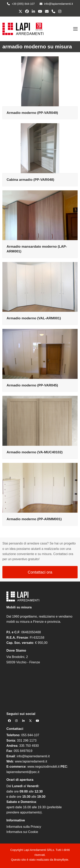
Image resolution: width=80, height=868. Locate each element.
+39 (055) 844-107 (23, 4)
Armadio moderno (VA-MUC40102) (35, 452)
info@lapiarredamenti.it (33, 756)
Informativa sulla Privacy (24, 827)
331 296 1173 (27, 740)
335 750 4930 (29, 746)
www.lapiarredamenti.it (31, 761)
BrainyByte (61, 860)
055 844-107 (30, 735)
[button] (75, 29)
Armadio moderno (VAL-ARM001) (34, 318)
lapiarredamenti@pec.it (23, 772)
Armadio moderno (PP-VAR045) (32, 385)
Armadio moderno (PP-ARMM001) (34, 519)
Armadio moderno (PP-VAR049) (32, 113)
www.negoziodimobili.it (43, 767)
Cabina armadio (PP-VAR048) (30, 180)
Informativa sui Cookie (22, 832)
